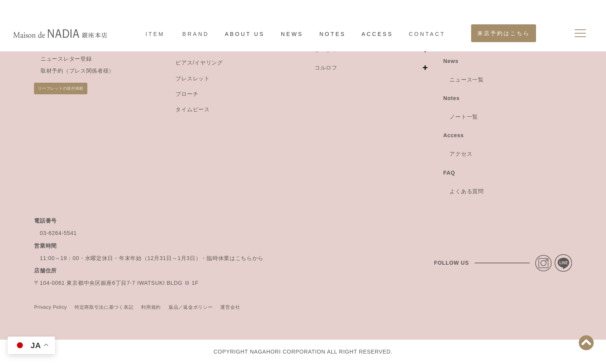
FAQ (449, 173)
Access (454, 135)
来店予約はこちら (504, 33)
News (451, 61)
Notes (451, 98)
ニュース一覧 (466, 80)
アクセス (461, 154)
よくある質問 (466, 191)
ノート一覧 (464, 117)
